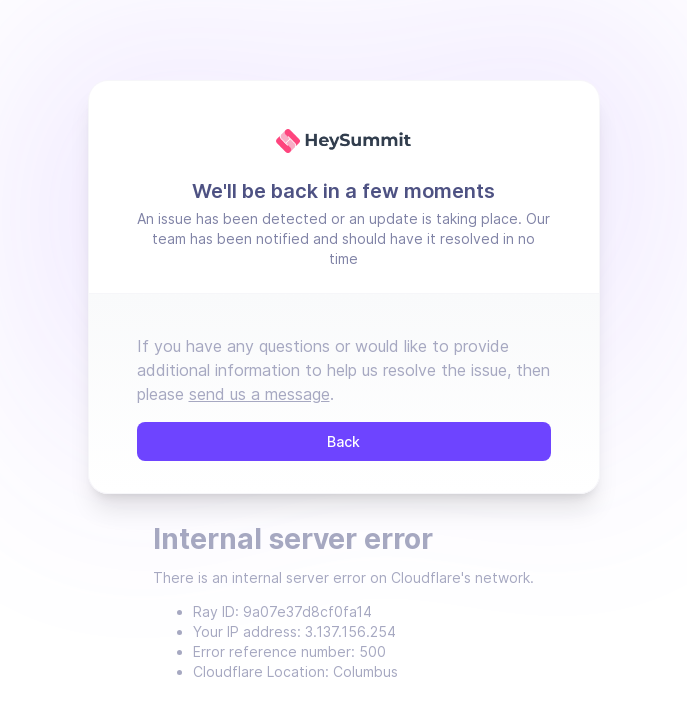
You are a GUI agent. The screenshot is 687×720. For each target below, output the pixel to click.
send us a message (259, 394)
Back (343, 441)
